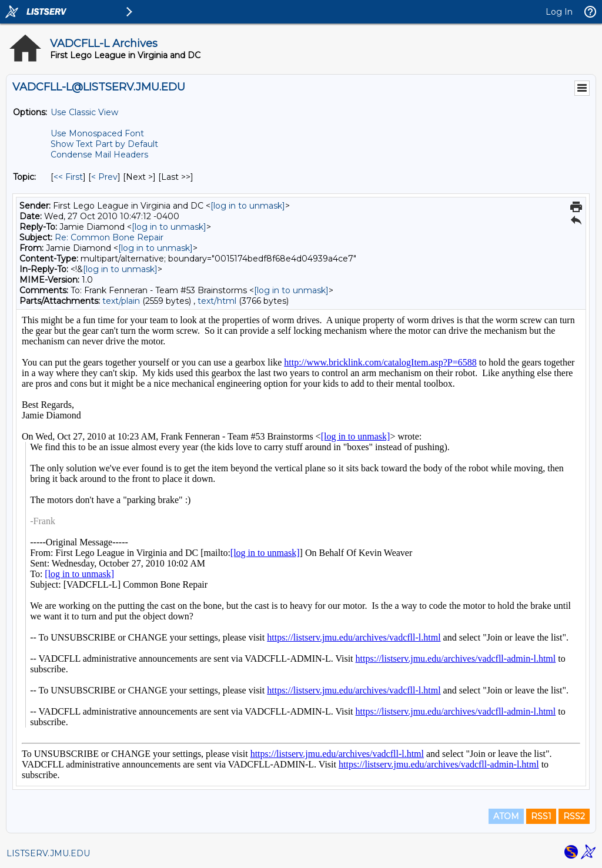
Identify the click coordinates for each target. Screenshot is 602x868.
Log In (559, 12)
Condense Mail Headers (99, 155)
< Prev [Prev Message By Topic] (104, 177)
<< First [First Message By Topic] (68, 177)
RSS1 (541, 816)
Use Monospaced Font (97, 133)
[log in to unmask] (248, 206)
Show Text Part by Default (104, 144)
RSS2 (574, 816)
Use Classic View (84, 112)
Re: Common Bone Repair (109, 237)
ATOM (506, 816)
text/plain (121, 301)
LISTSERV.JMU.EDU (48, 853)
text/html (217, 301)
